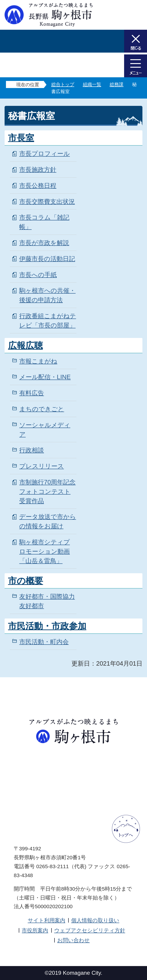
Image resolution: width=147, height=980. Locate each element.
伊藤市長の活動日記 (47, 259)
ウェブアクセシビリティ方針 (90, 930)
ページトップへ (126, 829)
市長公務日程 (38, 186)
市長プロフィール (45, 154)
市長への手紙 (38, 275)
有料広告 (32, 393)
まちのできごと (42, 409)
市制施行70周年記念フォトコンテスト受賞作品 (47, 491)
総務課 (117, 84)
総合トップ (63, 84)
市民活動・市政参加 (47, 626)
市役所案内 (35, 930)
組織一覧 (92, 84)
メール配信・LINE (45, 377)
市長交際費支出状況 (47, 202)
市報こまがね (38, 361)
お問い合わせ (73, 940)
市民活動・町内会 (44, 642)
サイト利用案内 (46, 920)
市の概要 (26, 581)
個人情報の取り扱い (95, 920)
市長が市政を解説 (44, 243)
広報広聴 (25, 345)
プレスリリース (42, 466)
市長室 (21, 138)
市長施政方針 (38, 170)
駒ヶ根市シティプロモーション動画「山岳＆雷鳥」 (45, 551)
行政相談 (32, 450)
